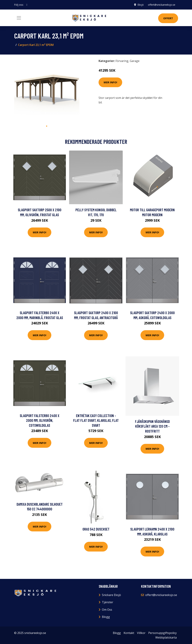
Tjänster (108, 602)
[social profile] (27, 5)
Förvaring (122, 61)
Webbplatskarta (166, 637)
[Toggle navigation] (19, 18)
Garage (135, 61)
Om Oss (107, 610)
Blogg (106, 617)
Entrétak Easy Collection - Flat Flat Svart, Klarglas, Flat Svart (96, 420)
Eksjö (141, 5)
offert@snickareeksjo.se (162, 5)
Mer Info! (110, 82)
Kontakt (129, 633)
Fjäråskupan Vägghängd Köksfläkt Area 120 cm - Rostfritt (152, 426)
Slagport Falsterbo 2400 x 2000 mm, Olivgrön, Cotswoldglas (40, 420)
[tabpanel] (47, 90)
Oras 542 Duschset (96, 529)
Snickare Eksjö (111, 595)
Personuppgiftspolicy (162, 633)
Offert (168, 18)
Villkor (141, 633)
